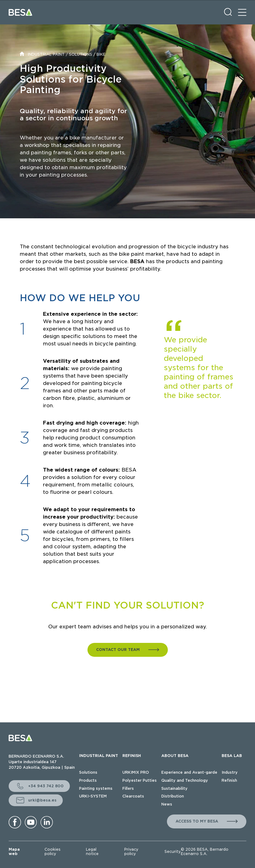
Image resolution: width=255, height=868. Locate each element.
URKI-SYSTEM (93, 796)
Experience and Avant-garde (189, 772)
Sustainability (174, 788)
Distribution (173, 796)
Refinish (229, 780)
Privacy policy (131, 851)
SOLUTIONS (81, 54)
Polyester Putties (140, 780)
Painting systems (96, 788)
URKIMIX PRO (136, 772)
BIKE (101, 54)
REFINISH (132, 756)
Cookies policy (53, 851)
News (167, 804)
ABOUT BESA (175, 756)
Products (88, 780)
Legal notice (92, 851)
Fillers (128, 788)
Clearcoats (133, 796)
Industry (230, 772)
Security (173, 851)
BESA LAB (232, 756)
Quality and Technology (185, 780)
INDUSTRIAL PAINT (46, 54)
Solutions (88, 772)
